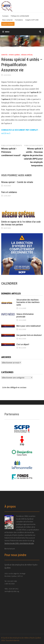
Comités (4, 55)
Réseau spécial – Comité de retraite (17, 182)
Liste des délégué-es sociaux (14, 387)
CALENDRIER (9, 283)
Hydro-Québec (14, 55)
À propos (5, 16)
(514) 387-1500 (12, 581)
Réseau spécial (27, 55)
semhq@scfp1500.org (12, 591)
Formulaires (19, 20)
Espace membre (8, 24)
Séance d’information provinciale (25, 315)
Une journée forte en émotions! (29, 335)
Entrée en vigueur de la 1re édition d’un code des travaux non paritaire (21, 223)
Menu (6, 32)
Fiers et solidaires (9, 192)
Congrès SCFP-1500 (32, 20)
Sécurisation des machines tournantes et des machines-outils (28, 302)
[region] (22, 42)
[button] (3, 41)
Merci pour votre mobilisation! (29, 326)
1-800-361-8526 (10, 584)
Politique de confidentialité (20, 16)
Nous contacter (8, 20)
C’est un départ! (23, 344)
